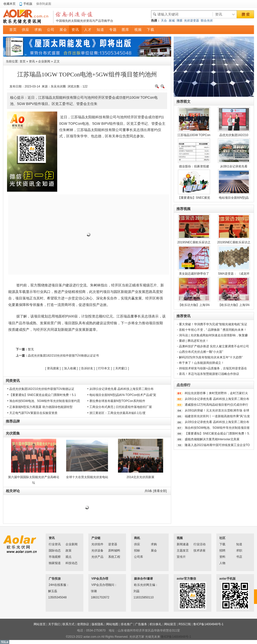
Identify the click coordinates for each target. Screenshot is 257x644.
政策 (69, 551)
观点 (69, 557)
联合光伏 (207, 21)
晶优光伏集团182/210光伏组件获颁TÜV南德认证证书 (63, 356)
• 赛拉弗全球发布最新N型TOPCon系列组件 (116, 401)
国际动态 (55, 551)
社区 (222, 538)
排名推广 (127, 624)
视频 (180, 538)
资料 (222, 557)
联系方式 (69, 624)
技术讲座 (200, 551)
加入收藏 (70, 368)
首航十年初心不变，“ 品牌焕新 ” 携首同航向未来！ (213, 330)
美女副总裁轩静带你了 (194, 274)
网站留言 (170, 624)
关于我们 (54, 624)
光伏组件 (97, 544)
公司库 (139, 557)
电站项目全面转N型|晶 (234, 198)
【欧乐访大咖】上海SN (194, 305)
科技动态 (72, 563)
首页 (23, 61)
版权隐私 (98, 624)
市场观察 (55, 557)
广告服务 (141, 624)
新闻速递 (183, 544)
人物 (222, 563)
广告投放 (55, 579)
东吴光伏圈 (58, 86)
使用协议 (83, 624)
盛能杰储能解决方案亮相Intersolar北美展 (212, 439)
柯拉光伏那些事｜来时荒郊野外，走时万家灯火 (216, 393)
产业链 (96, 538)
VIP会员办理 (100, 579)
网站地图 (112, 624)
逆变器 (113, 544)
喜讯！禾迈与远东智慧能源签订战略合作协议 (209, 374)
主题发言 (183, 551)
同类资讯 (13, 381)
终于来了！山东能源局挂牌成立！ (202, 363)
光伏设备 (97, 551)
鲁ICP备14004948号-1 (208, 624)
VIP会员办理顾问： (98, 585)
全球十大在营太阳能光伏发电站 (87, 477)
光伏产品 (97, 557)
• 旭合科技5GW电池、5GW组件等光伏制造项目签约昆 (44, 401)
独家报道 (55, 563)
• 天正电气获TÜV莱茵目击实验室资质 (32, 413)
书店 (239, 557)
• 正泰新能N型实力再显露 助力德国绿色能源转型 (40, 407)
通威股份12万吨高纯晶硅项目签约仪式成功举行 (216, 405)
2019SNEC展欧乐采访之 (194, 242)
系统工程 (114, 557)
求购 (154, 544)
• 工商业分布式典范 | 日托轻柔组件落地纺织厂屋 (120, 407)
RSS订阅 (185, 624)
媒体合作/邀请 (143, 579)
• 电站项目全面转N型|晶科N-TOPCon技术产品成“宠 (122, 395)
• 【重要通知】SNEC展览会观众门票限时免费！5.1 (42, 395)
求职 (239, 551)
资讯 (32, 61)
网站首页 (40, 624)
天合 (164, 21)
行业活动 (200, 544)
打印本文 (104, 368)
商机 (137, 538)
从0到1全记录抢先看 (234, 166)
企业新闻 (44, 61)
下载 (222, 544)
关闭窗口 (121, 368)
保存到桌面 (44, 4)
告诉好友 (87, 368)
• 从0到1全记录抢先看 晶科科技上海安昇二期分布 (120, 389)
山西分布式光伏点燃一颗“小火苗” (201, 352)
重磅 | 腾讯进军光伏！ (194, 341)
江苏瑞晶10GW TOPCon (194, 135)
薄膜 (179, 21)
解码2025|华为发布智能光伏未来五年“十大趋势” (211, 357)
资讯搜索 (53, 368)
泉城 (172, 21)
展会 (154, 551)
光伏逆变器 (191, 21)
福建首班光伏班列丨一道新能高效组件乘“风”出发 (217, 416)
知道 (239, 544)
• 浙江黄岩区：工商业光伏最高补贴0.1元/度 (116, 413)
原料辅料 (114, 551)
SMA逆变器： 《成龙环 (234, 274)
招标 (137, 551)
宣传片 (181, 557)
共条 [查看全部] (156, 491)
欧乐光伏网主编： (141, 585)
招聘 (222, 551)
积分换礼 (156, 624)
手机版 (28, 4)
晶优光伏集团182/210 (234, 135)
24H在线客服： (55, 585)
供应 (137, 544)
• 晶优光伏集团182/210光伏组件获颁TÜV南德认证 (41, 389)
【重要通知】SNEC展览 (194, 198)
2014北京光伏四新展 (140, 477)
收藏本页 (10, 4)
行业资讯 (55, 544)
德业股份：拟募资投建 (194, 166)
